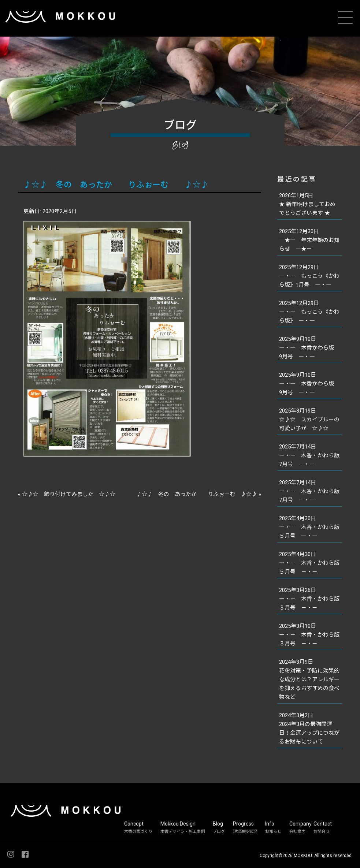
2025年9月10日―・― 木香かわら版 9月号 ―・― (309, 348)
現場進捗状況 (245, 832)
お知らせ (273, 832)
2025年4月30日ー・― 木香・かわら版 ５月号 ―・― (311, 527)
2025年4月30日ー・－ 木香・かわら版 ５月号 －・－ (311, 563)
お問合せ (322, 832)
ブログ (219, 832)
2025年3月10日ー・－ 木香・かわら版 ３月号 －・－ (311, 635)
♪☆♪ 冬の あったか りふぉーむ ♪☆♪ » (199, 494)
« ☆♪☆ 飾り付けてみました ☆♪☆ (67, 494)
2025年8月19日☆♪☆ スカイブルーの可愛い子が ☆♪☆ (309, 420)
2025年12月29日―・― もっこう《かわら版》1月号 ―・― (309, 276)
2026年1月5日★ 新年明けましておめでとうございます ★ (307, 204)
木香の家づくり (138, 832)
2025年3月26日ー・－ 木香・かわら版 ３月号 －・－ (311, 599)
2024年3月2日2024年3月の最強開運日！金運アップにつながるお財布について (309, 729)
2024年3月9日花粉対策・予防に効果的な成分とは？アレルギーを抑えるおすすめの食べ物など (309, 679)
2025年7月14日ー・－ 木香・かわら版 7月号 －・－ (311, 455)
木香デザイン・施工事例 (183, 832)
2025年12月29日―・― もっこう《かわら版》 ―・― (309, 312)
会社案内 (297, 832)
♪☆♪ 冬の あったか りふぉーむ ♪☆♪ (116, 185)
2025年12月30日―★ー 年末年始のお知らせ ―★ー (309, 240)
